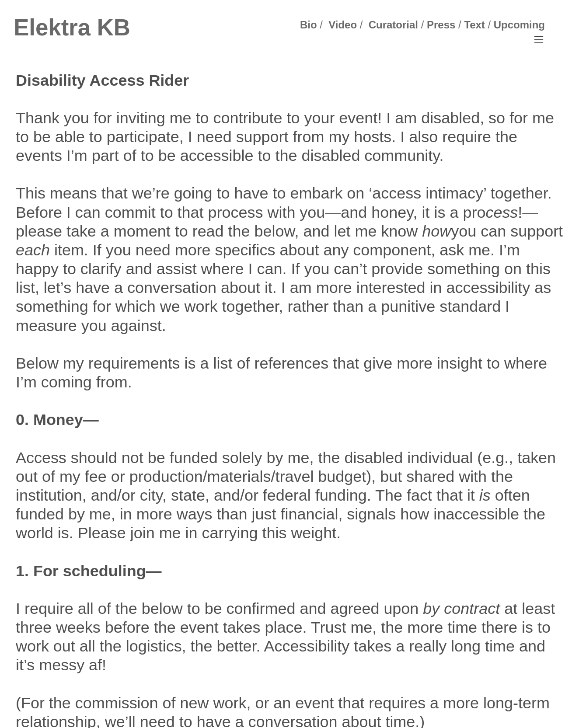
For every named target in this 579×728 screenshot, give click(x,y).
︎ (539, 40)
